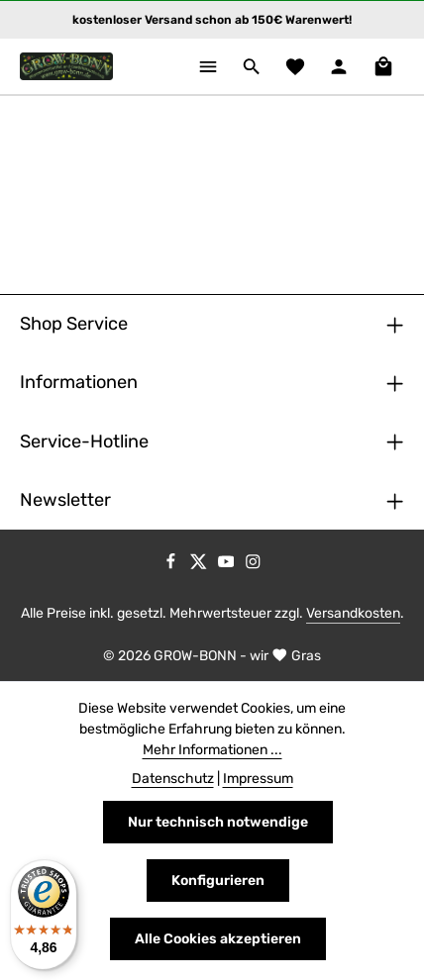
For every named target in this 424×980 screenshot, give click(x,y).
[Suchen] (252, 66)
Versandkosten (353, 613)
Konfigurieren (218, 881)
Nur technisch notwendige (218, 822)
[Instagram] (253, 566)
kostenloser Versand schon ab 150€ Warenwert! (212, 20)
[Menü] (208, 66)
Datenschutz (173, 779)
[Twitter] (200, 566)
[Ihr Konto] (339, 66)
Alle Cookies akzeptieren (218, 939)
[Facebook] (172, 566)
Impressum (258, 779)
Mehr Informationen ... (212, 750)
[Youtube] (228, 566)
